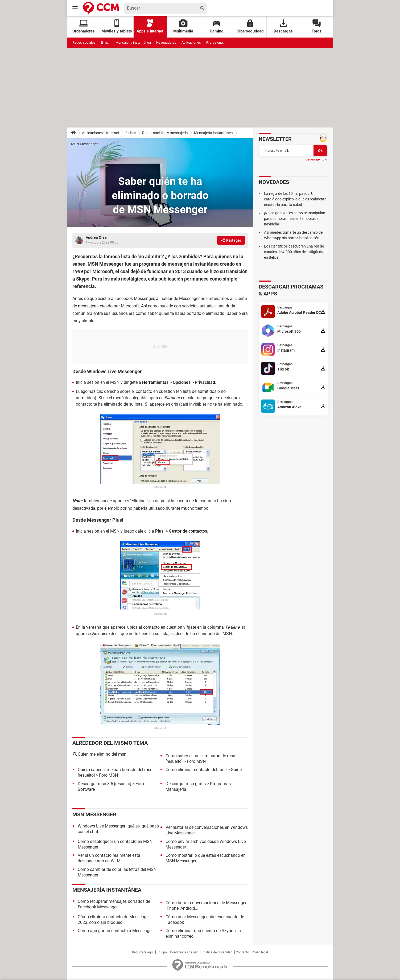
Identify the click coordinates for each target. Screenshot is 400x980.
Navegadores (166, 42)
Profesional (215, 42)
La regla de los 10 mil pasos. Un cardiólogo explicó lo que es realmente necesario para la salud (295, 199)
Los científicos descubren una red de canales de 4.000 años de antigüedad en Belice (295, 252)
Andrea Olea (96, 237)
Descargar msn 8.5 (95, 784)
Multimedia (183, 26)
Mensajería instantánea (133, 42)
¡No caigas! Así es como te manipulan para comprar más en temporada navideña (295, 219)
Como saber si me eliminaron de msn (200, 756)
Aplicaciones (191, 42)
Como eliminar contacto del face (196, 770)
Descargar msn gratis (186, 784)
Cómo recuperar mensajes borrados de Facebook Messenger (114, 904)
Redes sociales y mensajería (165, 133)
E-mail (106, 42)
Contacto (242, 952)
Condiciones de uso (184, 952)
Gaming (217, 26)
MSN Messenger (84, 144)
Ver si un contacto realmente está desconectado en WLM (109, 858)
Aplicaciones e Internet (101, 133)
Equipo (162, 952)
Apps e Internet (150, 26)
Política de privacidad (217, 952)
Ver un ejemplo (316, 159)
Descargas (283, 26)
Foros (317, 26)
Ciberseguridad (250, 26)
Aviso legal (260, 952)
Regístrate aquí (143, 952)
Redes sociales (84, 42)
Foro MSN (196, 761)
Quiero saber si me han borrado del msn (115, 770)
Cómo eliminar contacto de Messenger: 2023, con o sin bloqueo (114, 920)
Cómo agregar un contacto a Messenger (115, 931)
